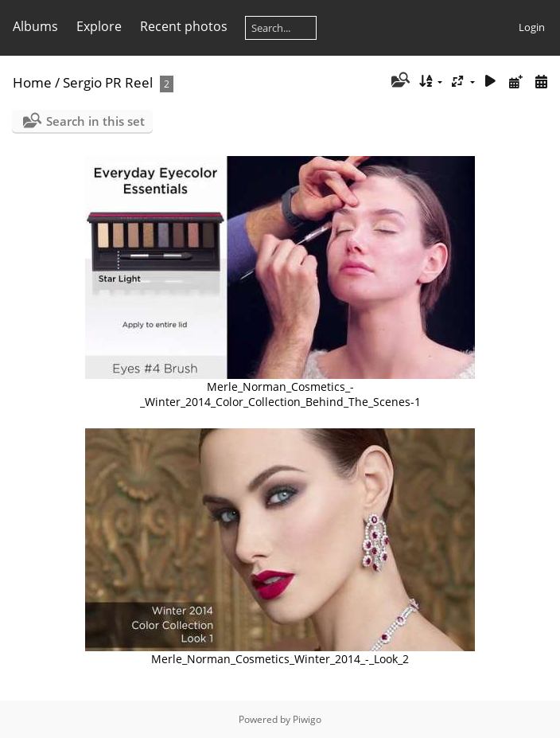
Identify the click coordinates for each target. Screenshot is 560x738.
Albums (35, 26)
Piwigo (307, 719)
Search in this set (95, 121)
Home (32, 82)
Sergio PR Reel (108, 82)
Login (532, 27)
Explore (99, 26)
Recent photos (184, 26)
